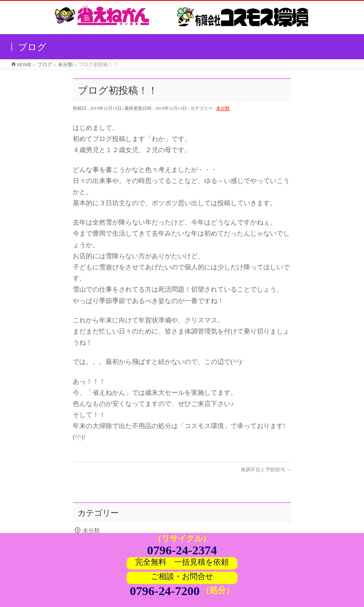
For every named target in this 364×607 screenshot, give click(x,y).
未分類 (223, 108)
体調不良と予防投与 (266, 470)
